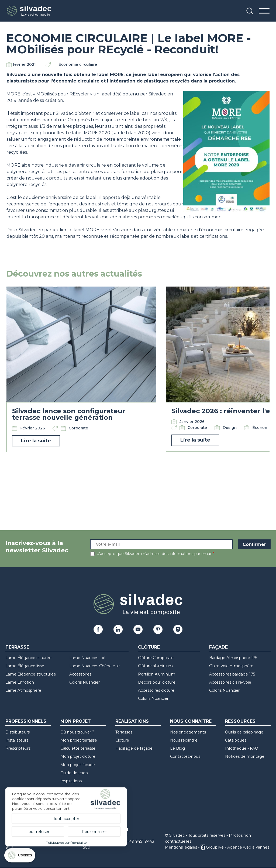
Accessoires (80, 674)
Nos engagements (188, 732)
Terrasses (124, 732)
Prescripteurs (18, 748)
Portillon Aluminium (157, 674)
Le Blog (177, 748)
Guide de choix (74, 773)
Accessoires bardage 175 (232, 674)
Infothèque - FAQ (242, 748)
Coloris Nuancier (84, 682)
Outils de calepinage (244, 732)
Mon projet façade (78, 765)
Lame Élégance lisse (25, 666)
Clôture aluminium (155, 666)
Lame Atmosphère (23, 690)
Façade (218, 647)
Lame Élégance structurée (31, 674)
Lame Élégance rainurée (28, 658)
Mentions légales (181, 847)
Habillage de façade (134, 748)
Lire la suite (36, 441)
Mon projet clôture (78, 756)
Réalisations (132, 721)
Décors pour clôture (157, 682)
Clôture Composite (156, 658)
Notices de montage (245, 756)
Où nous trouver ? (77, 732)
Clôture (149, 647)
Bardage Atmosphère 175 (233, 658)
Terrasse (17, 647)
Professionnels (26, 721)
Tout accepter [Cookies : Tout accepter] (66, 819)
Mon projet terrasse (79, 740)
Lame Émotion (20, 682)
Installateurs (17, 740)
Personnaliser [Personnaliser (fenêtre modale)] (94, 832)
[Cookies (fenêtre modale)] (20, 857)
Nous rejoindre (184, 740)
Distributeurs (18, 732)
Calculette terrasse (78, 748)
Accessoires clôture (156, 690)
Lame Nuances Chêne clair (95, 666)
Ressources (240, 721)
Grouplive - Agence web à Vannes (238, 847)
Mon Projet (76, 721)
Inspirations (71, 781)
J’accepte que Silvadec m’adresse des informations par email (154, 554)
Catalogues (236, 740)
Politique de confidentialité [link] (66, 843)
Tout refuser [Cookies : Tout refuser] (38, 832)
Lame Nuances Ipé (87, 658)
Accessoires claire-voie (230, 682)
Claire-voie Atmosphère (231, 666)
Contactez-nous (185, 756)
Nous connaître (191, 721)
